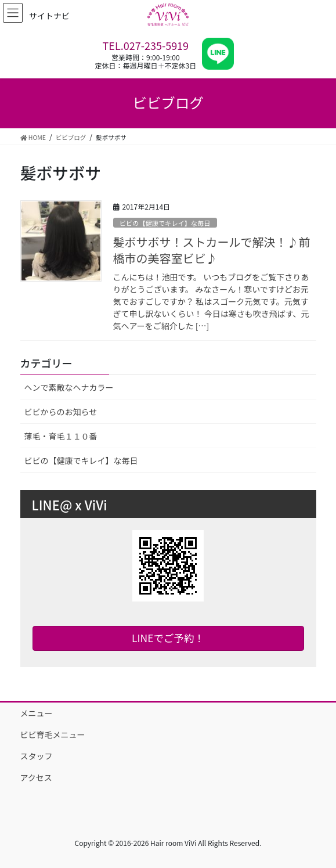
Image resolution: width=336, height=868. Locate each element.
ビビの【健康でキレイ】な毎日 (165, 223)
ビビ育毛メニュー (53, 734)
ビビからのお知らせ (61, 412)
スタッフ (37, 756)
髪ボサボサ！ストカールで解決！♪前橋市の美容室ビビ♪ (212, 250)
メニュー (37, 713)
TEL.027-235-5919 (146, 45)
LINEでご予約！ (168, 638)
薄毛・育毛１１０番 (61, 436)
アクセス (36, 777)
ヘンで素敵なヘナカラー (69, 387)
